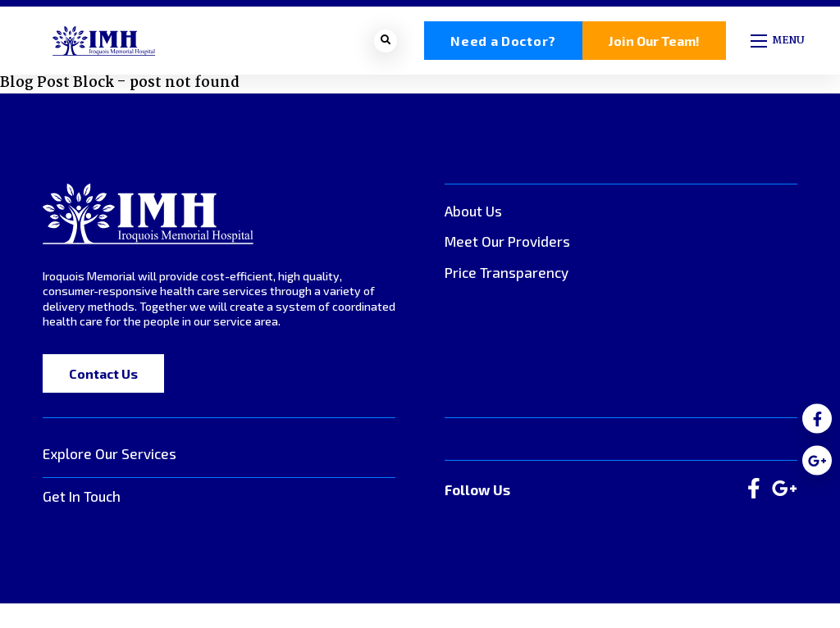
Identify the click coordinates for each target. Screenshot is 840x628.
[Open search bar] (386, 42)
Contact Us (103, 376)
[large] (754, 492)
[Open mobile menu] (779, 42)
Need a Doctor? (503, 42)
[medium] (817, 419)
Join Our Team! (654, 42)
